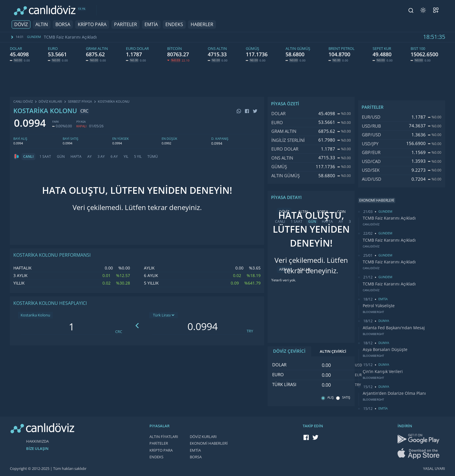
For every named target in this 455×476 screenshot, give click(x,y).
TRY (250, 331)
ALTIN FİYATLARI (164, 437)
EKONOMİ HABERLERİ (209, 443)
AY (90, 157)
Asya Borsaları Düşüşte (385, 350)
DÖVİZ (21, 25)
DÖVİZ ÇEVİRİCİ (289, 351)
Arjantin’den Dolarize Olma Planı (394, 393)
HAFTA (76, 157)
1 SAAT (45, 157)
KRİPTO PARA (92, 25)
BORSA (63, 25)
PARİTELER (126, 25)
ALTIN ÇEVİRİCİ (333, 351)
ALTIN (42, 25)
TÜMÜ (153, 157)
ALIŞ (331, 398)
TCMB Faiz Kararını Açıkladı (70, 37)
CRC (119, 332)
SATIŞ (346, 398)
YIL (126, 157)
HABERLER (202, 25)
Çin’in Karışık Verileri (383, 372)
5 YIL (138, 157)
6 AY (114, 157)
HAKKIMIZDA (37, 441)
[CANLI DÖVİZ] (45, 10)
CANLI (28, 157)
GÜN (61, 157)
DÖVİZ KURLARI (203, 437)
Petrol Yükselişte (379, 306)
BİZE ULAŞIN (37, 449)
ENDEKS (174, 25)
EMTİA (151, 25)
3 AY (101, 157)
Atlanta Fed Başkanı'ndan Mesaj (394, 328)
